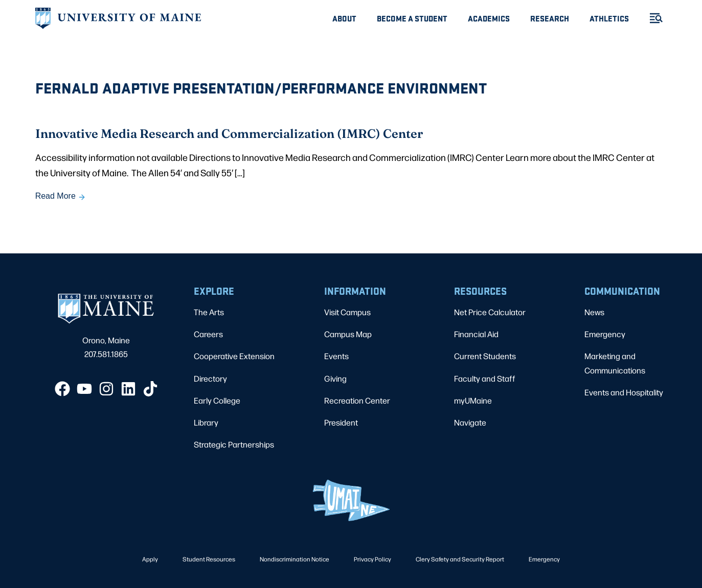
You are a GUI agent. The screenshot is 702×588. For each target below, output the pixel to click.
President (341, 422)
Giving (335, 378)
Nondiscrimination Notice (295, 559)
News (594, 312)
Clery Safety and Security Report (460, 559)
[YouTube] (84, 389)
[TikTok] (150, 389)
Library (206, 422)
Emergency (605, 334)
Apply (150, 559)
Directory (210, 378)
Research (550, 18)
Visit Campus (347, 312)
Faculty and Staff (485, 378)
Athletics (609, 18)
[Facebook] (62, 389)
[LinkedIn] (128, 389)
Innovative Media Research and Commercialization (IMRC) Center (229, 133)
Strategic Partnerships (234, 444)
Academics (489, 18)
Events (336, 356)
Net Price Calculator (490, 312)
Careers (208, 334)
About (344, 18)
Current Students (485, 356)
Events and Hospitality (624, 392)
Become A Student (412, 18)
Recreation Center (357, 400)
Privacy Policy (372, 559)
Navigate (470, 422)
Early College (217, 400)
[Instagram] (106, 389)
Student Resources (209, 559)
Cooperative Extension (234, 356)
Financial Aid (476, 334)
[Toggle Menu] (652, 18)
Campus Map (348, 334)
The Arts (209, 312)
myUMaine (473, 400)
